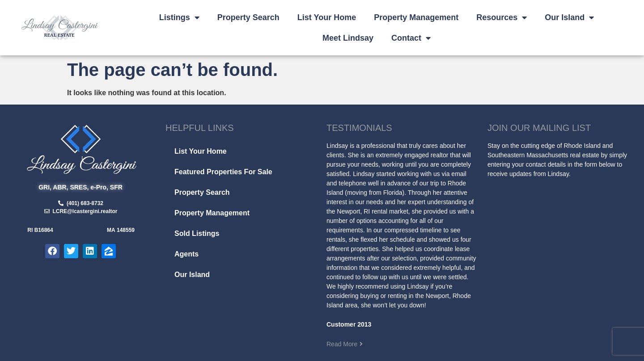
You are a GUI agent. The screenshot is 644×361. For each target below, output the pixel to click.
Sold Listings (197, 233)
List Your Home (327, 17)
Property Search (248, 17)
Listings (179, 17)
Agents (186, 254)
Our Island (569, 17)
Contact (411, 38)
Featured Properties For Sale (223, 172)
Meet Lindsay (348, 38)
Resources (502, 17)
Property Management (416, 17)
